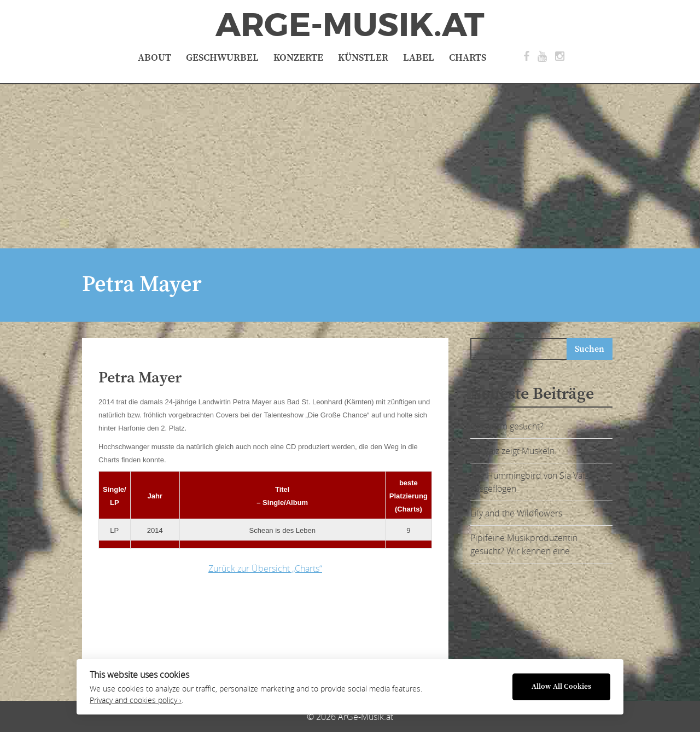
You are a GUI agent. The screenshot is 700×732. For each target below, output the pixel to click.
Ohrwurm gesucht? (507, 426)
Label (419, 58)
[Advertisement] (350, 166)
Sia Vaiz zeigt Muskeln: (514, 451)
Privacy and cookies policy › (136, 700)
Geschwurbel (222, 58)
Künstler (363, 58)
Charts (468, 58)
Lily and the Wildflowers (516, 513)
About (154, 58)
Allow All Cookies (561, 687)
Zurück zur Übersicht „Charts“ (265, 568)
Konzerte (298, 58)
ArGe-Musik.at (350, 25)
